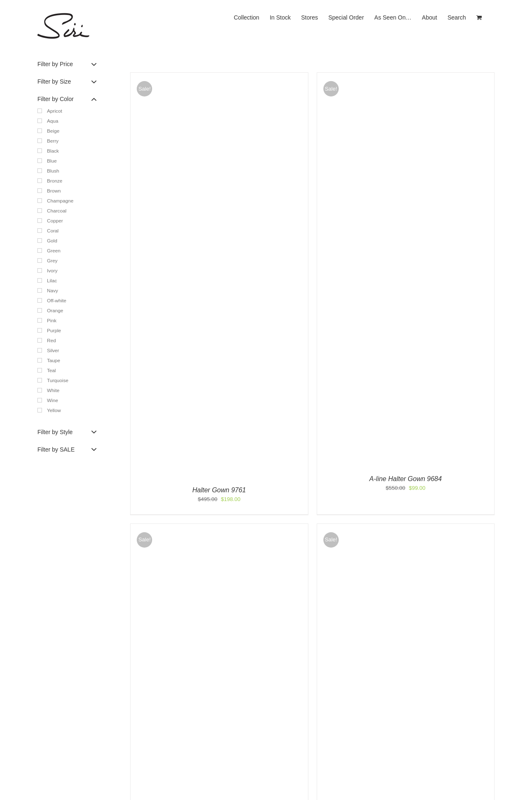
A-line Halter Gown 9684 (406, 479)
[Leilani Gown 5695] (406, 528)
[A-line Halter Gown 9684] (406, 77)
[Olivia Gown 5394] (219, 528)
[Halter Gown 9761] (219, 77)
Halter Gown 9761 (219, 490)
